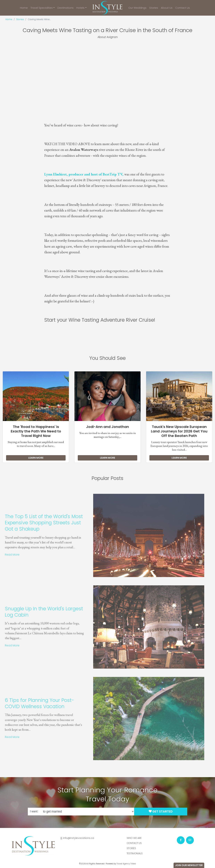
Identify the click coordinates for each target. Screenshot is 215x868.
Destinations (66, 8)
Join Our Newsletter (189, 865)
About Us (167, 8)
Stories (154, 8)
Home (24, 8)
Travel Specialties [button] (42, 8)
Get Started (161, 811)
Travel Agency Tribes (126, 864)
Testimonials (135, 853)
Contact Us (183, 8)
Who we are (134, 838)
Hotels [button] (80, 8)
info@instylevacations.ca (79, 838)
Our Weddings (137, 8)
